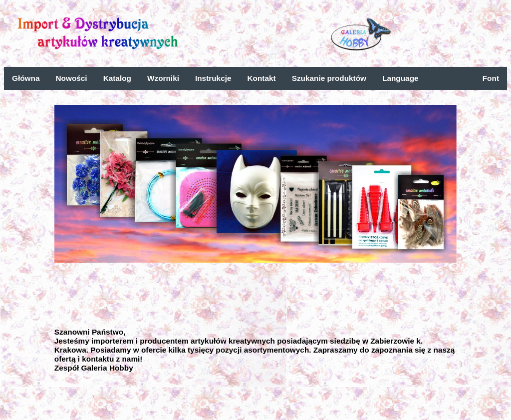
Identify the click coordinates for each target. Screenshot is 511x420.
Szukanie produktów (329, 78)
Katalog (117, 78)
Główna (26, 78)
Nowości (71, 78)
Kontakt (262, 78)
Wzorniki (163, 78)
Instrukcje (213, 78)
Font (491, 78)
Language (400, 78)
